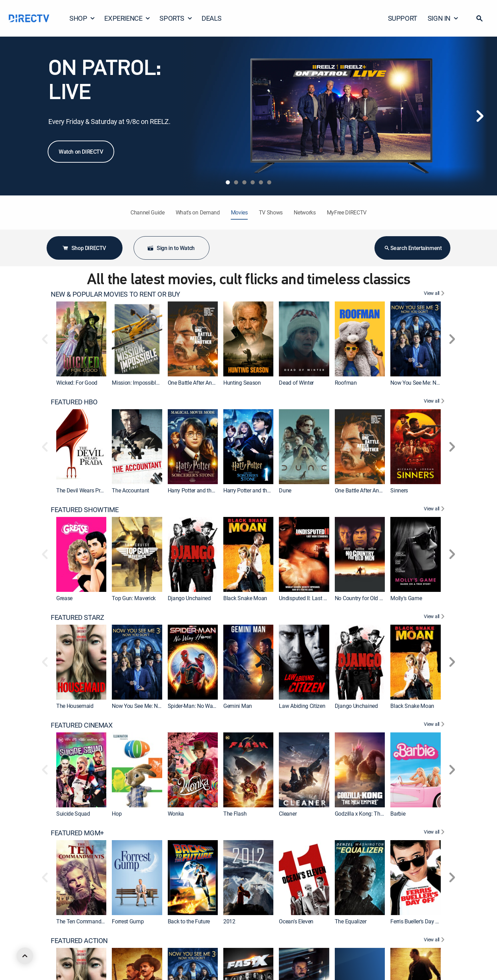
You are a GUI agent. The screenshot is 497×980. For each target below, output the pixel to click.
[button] (479, 18)
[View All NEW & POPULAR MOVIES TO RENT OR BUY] (435, 294)
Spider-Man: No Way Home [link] (199, 706)
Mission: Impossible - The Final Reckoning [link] (161, 383)
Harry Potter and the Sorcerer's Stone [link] (266, 490)
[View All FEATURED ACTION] (435, 941)
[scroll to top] (25, 956)
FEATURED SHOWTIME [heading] (85, 510)
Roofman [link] (346, 383)
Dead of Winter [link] (296, 383)
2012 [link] (229, 921)
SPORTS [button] (176, 18)
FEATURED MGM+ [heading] (77, 833)
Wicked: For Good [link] (77, 383)
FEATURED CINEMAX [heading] (82, 725)
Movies (239, 212)
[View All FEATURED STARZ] (435, 617)
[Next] (480, 116)
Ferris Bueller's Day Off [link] (417, 921)
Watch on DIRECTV (81, 152)
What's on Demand (198, 212)
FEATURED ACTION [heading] (79, 941)
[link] (81, 339)
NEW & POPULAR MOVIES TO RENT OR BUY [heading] (115, 294)
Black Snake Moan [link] (245, 598)
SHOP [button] (82, 18)
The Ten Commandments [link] (86, 921)
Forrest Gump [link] (128, 921)
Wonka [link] (176, 814)
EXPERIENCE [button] (127, 18)
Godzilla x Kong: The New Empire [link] (373, 814)
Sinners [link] (399, 490)
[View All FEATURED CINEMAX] (435, 725)
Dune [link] (285, 490)
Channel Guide (148, 212)
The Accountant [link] (130, 490)
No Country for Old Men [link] (362, 598)
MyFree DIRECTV (347, 212)
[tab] (228, 182)
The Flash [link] (235, 814)
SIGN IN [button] (443, 18)
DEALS (212, 18)
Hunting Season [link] (242, 383)
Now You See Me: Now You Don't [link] (428, 383)
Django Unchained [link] (189, 598)
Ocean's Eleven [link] (296, 921)
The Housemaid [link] (75, 706)
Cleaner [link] (288, 814)
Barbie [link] (398, 814)
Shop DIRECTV (84, 248)
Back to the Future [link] (189, 921)
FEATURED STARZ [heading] (77, 617)
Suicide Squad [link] (73, 814)
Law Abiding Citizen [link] (302, 706)
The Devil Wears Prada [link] (83, 490)
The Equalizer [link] (351, 921)
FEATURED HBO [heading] (74, 402)
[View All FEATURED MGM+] (435, 833)
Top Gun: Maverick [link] (134, 598)
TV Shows (271, 212)
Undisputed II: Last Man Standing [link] (318, 598)
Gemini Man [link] (238, 706)
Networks (305, 212)
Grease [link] (64, 598)
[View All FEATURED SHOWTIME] (435, 510)
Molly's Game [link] (406, 598)
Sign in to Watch (171, 248)
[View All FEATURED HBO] (435, 402)
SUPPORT (403, 18)
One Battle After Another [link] (196, 383)
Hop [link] (117, 814)
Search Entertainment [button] (413, 248)
